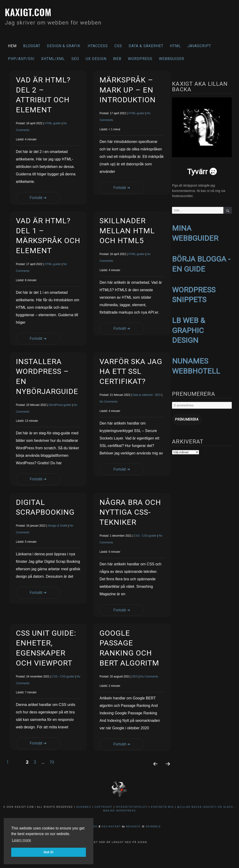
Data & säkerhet (146, 46)
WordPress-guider (60, 405)
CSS (118, 46)
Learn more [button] (21, 840)
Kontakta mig (162, 807)
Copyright (104, 807)
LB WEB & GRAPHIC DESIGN (188, 330)
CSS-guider (149, 536)
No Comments (108, 402)
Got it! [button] (49, 852)
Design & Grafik (64, 46)
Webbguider (172, 59)
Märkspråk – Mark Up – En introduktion (128, 90)
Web (117, 59)
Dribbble (153, 827)
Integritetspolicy (132, 807)
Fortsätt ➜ (32, 198)
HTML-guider (53, 123)
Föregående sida (153, 770)
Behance (133, 827)
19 (54, 762)
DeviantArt (111, 827)
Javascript (199, 46)
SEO (75, 59)
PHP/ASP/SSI (21, 59)
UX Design (96, 59)
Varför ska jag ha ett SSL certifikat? (131, 371)
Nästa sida (166, 770)
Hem (12, 46)
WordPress (140, 59)
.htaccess (97, 46)
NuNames (84, 807)
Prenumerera (186, 419)
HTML (175, 46)
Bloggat (32, 46)
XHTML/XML (53, 59)
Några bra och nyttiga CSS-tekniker (130, 512)
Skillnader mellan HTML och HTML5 (127, 231)
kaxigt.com (29, 12)
